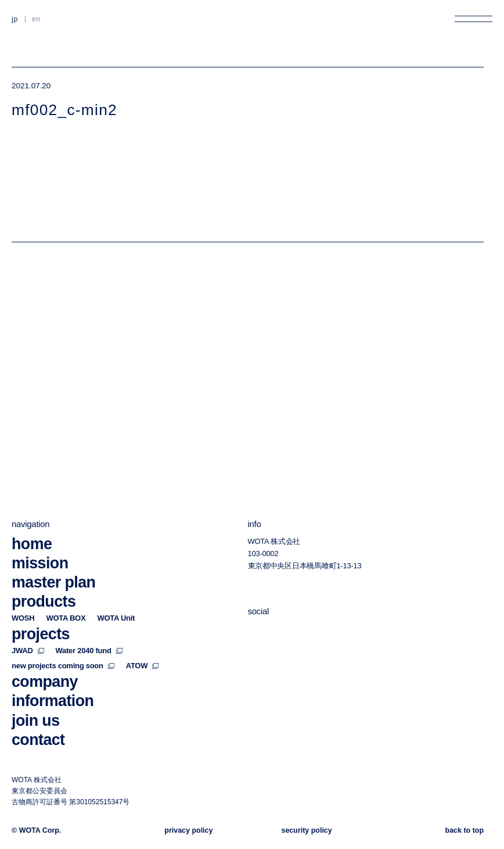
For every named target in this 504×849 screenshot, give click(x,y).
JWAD (28, 651)
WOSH (23, 618)
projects (41, 634)
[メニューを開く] (474, 19)
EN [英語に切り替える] (36, 19)
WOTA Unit (116, 618)
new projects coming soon (63, 666)
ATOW (142, 666)
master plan (53, 582)
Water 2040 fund (89, 651)
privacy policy (188, 830)
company (45, 682)
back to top (465, 830)
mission (40, 563)
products (44, 601)
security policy (307, 830)
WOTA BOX (66, 618)
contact (38, 740)
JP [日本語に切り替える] (15, 19)
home (32, 544)
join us (36, 721)
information (53, 701)
